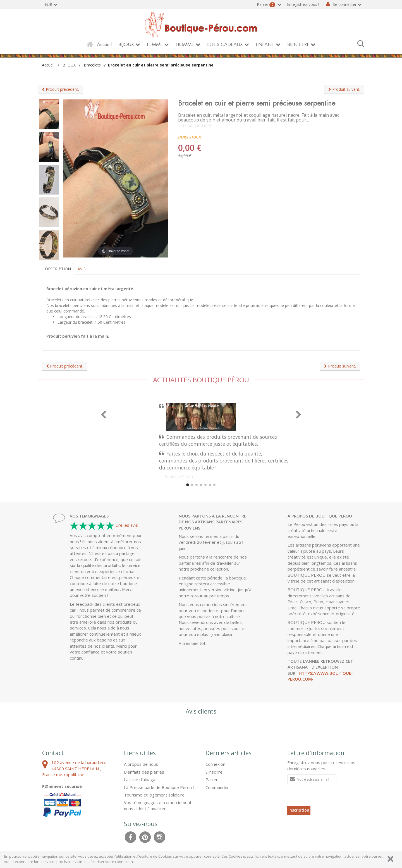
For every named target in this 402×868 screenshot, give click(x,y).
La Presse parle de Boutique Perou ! (159, 787)
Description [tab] (58, 269)
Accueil (104, 45)
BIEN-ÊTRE (298, 45)
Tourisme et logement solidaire (154, 795)
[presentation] (330, 795)
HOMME (185, 45)
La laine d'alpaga (140, 779)
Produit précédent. (60, 89)
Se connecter (345, 4)
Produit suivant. (344, 89)
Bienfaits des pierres (144, 772)
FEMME (155, 45)
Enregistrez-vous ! (303, 4)
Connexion (215, 764)
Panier (267, 4)
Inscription (299, 810)
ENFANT (265, 45)
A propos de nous (141, 764)
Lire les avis (127, 525)
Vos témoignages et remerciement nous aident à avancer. (158, 805)
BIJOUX (126, 45)
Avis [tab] (82, 269)
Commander (217, 787)
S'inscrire (214, 772)
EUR (48, 4)
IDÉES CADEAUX (225, 45)
